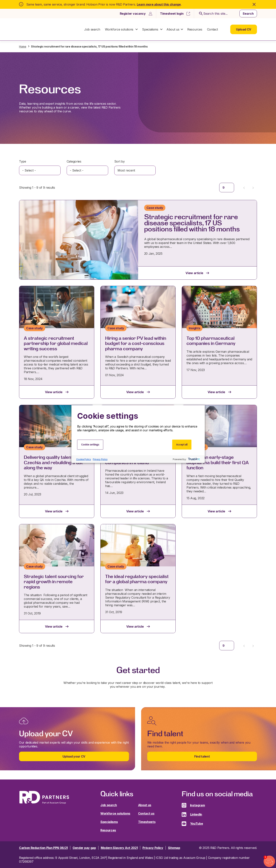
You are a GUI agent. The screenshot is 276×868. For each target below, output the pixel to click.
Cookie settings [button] (90, 444)
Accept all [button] (182, 444)
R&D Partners (44, 29)
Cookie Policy (84, 459)
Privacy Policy (100, 459)
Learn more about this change (159, 4)
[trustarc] (194, 459)
